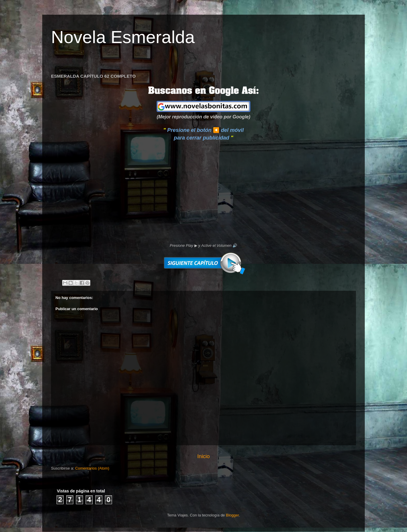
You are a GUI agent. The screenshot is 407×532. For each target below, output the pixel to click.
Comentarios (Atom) (92, 468)
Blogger (232, 515)
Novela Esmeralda (123, 37)
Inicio (203, 456)
